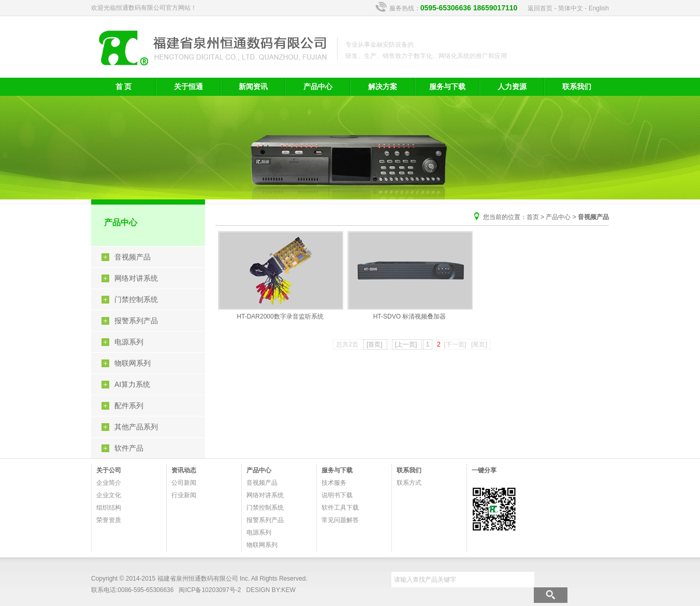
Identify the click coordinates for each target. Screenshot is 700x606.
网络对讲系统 (136, 278)
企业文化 (109, 495)
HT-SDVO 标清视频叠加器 (410, 276)
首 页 (124, 86)
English (599, 8)
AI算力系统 (132, 384)
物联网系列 (133, 363)
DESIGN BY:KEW (271, 590)
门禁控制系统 (136, 299)
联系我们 (577, 86)
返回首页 (540, 8)
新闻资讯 (253, 86)
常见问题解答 (340, 520)
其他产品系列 (136, 427)
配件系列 (129, 406)
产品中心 (318, 86)
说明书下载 (337, 495)
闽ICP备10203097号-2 (210, 590)
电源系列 (129, 342)
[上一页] (407, 344)
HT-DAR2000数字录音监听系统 (280, 276)
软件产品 (129, 448)
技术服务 (334, 483)
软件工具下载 (340, 508)
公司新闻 (184, 483)
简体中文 (571, 8)
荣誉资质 (109, 520)
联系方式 (409, 483)
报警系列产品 (136, 321)
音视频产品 (133, 257)
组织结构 (109, 508)
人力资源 (512, 86)
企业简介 (109, 483)
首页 (533, 217)
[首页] (375, 344)
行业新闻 (184, 495)
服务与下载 (447, 86)
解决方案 (383, 86)
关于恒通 (188, 86)
